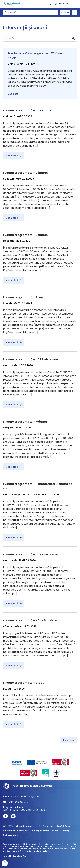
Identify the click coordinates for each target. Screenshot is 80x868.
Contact (50, 4)
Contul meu (62, 4)
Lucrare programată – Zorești (24, 297)
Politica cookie (10, 835)
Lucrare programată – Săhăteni (26, 173)
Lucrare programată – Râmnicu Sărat (30, 620)
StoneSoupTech (20, 856)
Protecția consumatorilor (16, 831)
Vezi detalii (16, 94)
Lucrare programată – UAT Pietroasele (31, 359)
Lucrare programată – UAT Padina (28, 110)
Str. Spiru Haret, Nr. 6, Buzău (25, 797)
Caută (73, 38)
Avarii (65, 12)
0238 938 (75, 12)
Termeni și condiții (61, 831)
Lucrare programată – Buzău (24, 683)
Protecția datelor (40, 831)
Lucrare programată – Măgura (25, 422)
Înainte (69, 740)
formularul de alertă (41, 851)
